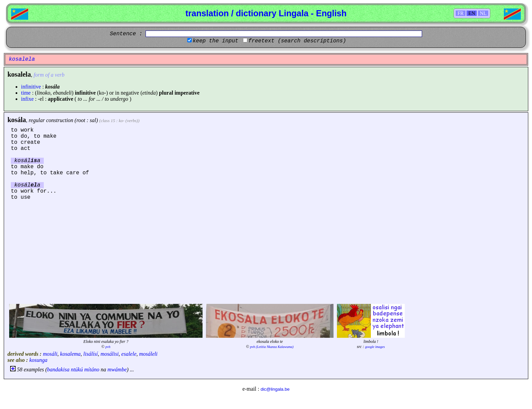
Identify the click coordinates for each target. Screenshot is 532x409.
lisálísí (91, 354)
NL (483, 13)
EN (472, 13)
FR (460, 13)
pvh (108, 347)
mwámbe (117, 369)
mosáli (50, 354)
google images (375, 347)
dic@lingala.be (275, 389)
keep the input (215, 41)
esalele (129, 354)
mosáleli (148, 354)
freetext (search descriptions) (297, 41)
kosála (17, 120)
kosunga (38, 360)
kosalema (70, 354)
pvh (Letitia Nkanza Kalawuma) (272, 347)
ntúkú (77, 369)
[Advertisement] (266, 251)
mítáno (92, 369)
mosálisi (109, 354)
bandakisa (58, 369)
